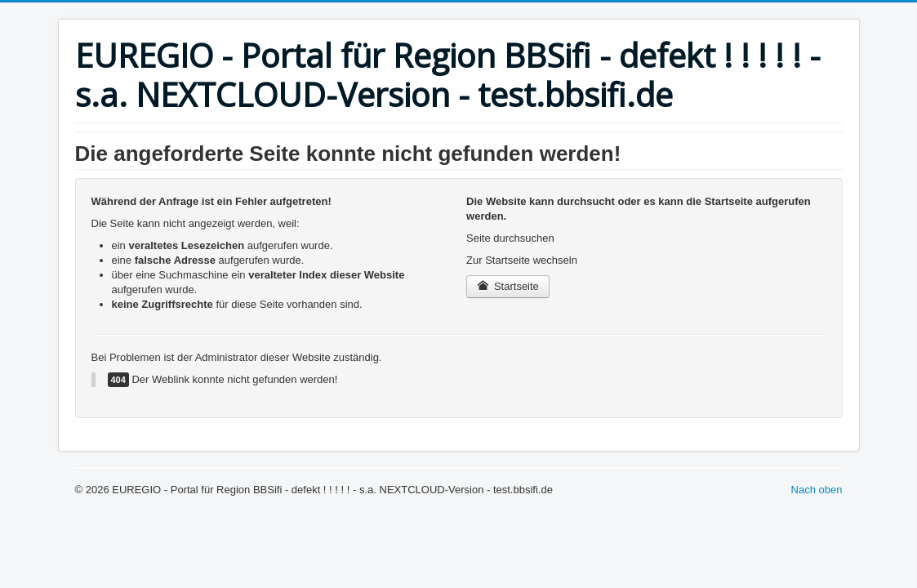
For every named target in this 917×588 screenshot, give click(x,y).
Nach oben (817, 490)
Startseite (508, 286)
